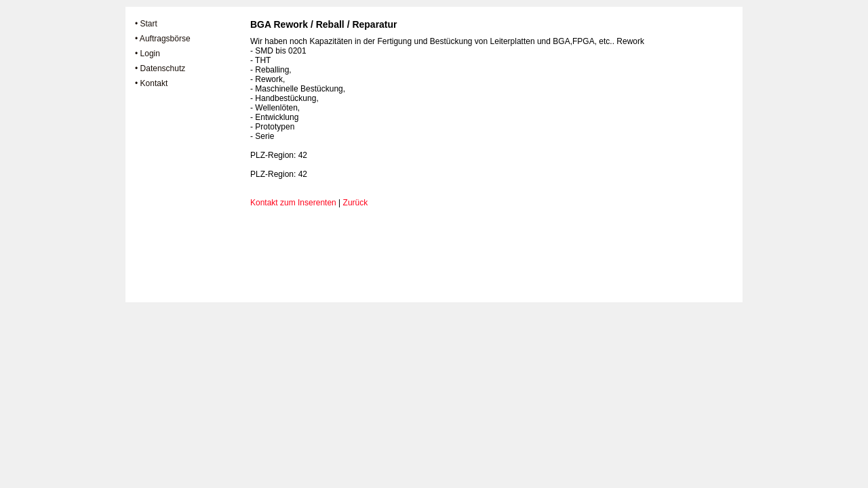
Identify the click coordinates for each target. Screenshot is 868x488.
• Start (146, 24)
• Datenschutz (160, 68)
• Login (147, 54)
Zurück (356, 203)
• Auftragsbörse (163, 39)
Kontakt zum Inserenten (293, 203)
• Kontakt (151, 83)
